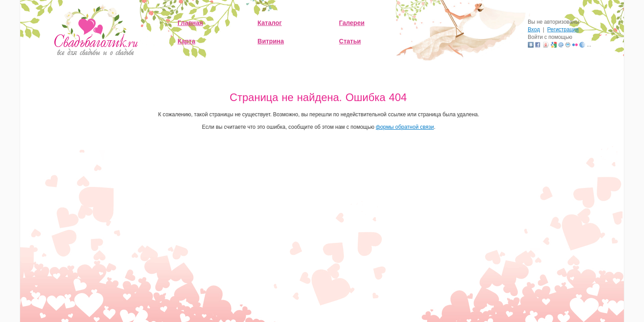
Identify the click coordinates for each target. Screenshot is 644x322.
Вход (534, 30)
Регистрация (563, 30)
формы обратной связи (405, 127)
